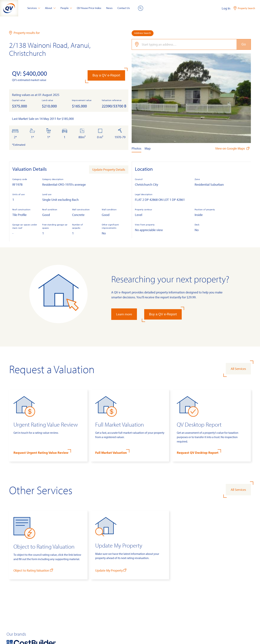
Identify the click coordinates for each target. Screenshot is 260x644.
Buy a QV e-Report (106, 75)
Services (34, 8)
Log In (226, 8)
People (66, 8)
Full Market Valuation (111, 453)
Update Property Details (109, 170)
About (50, 8)
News (109, 8)
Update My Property (111, 570)
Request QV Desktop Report (198, 453)
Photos (136, 148)
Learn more (124, 314)
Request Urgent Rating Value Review (41, 453)
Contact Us (124, 8)
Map (148, 148)
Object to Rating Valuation (34, 570)
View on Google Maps (233, 148)
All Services (238, 369)
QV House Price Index (89, 8)
